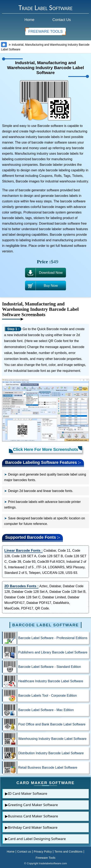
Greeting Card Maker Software (33, 805)
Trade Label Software (45, 8)
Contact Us (62, 20)
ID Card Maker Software (28, 793)
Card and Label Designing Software (37, 839)
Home (29, 20)
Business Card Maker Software (33, 816)
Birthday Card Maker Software (33, 827)
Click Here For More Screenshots (46, 449)
